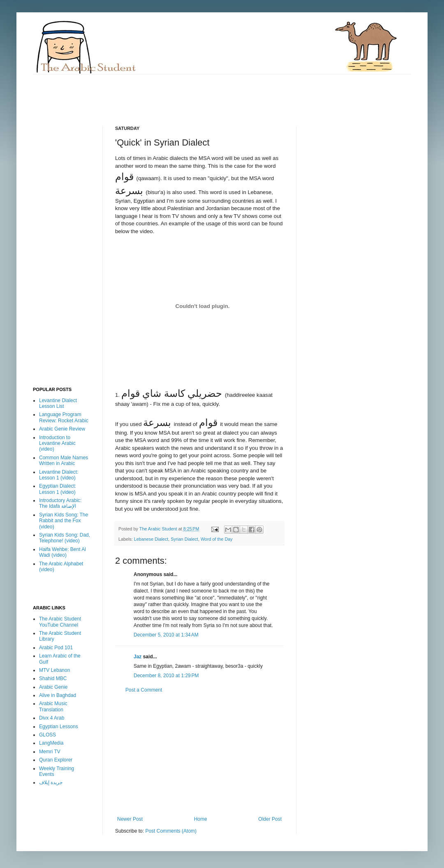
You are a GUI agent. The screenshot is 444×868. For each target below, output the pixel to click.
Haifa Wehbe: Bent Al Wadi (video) (62, 552)
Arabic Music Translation (53, 706)
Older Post (270, 819)
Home (201, 819)
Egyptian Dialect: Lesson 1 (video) (58, 489)
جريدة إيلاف (51, 782)
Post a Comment (144, 690)
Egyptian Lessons (59, 727)
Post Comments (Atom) (171, 831)
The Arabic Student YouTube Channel (60, 622)
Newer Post (130, 819)
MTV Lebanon (54, 670)
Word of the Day (217, 539)
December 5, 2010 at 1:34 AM (166, 635)
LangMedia (51, 743)
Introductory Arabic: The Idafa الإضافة (60, 503)
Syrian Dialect (184, 539)
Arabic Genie (53, 687)
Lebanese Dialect (151, 539)
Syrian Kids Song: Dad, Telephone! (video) (65, 538)
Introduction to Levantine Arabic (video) (57, 443)
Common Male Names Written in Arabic (64, 461)
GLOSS (47, 735)
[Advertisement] (183, 93)
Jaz (138, 657)
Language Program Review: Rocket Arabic (64, 417)
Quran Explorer (56, 760)
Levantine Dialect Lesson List (58, 403)
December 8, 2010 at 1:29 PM (166, 676)
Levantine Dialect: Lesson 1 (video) (59, 475)
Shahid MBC (53, 678)
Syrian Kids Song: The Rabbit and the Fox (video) (64, 521)
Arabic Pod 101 (56, 648)
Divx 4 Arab (52, 718)
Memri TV (50, 752)
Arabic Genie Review (62, 429)
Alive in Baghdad (58, 695)
